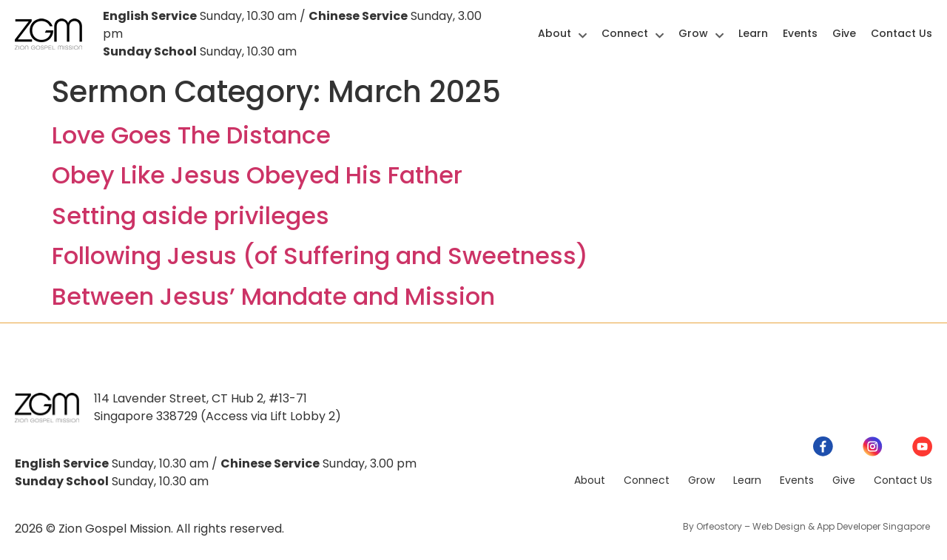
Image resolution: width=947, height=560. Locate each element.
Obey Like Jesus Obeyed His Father (257, 175)
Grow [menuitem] (701, 33)
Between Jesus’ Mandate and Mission (273, 296)
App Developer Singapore (874, 526)
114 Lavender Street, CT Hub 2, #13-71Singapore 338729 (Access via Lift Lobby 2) (218, 407)
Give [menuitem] (844, 33)
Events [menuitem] (800, 33)
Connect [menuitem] (633, 33)
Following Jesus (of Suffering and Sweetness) (320, 256)
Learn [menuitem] (753, 33)
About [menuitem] (562, 33)
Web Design (779, 526)
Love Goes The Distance (191, 135)
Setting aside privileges (191, 216)
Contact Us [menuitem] (901, 33)
